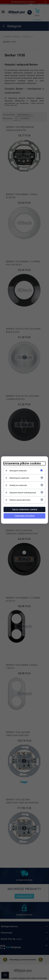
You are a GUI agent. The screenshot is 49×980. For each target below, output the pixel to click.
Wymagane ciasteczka (18, 471)
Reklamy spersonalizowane (20, 500)
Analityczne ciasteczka (18, 485)
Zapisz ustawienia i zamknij (24, 509)
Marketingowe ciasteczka (19, 478)
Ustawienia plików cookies (22, 463)
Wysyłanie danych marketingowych (23, 493)
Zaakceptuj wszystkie (24, 516)
